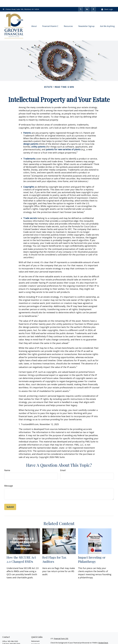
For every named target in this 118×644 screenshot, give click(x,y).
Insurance (35, 643)
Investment (35, 637)
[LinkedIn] (87, 2)
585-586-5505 (13, 634)
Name (7, 463)
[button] (34, 19)
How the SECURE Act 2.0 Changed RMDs (21, 552)
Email (63, 463)
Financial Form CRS (61, 632)
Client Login (107, 2)
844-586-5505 (15, 637)
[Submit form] (10, 500)
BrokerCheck (103, 636)
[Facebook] (93, 2)
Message (9, 479)
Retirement (35, 634)
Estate (34, 640)
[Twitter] (81, 2)
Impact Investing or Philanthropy (92, 552)
